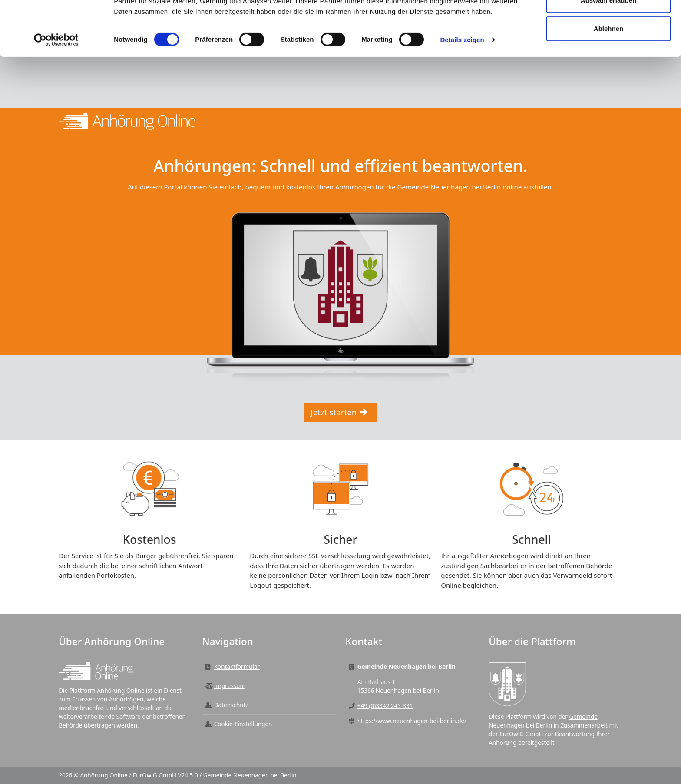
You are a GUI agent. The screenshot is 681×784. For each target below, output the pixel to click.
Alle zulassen (608, 23)
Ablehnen (608, 80)
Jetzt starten (339, 412)
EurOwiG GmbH (521, 734)
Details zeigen (462, 91)
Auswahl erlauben (608, 51)
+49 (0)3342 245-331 (385, 706)
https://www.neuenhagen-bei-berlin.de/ (412, 721)
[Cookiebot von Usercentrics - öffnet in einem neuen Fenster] (56, 91)
